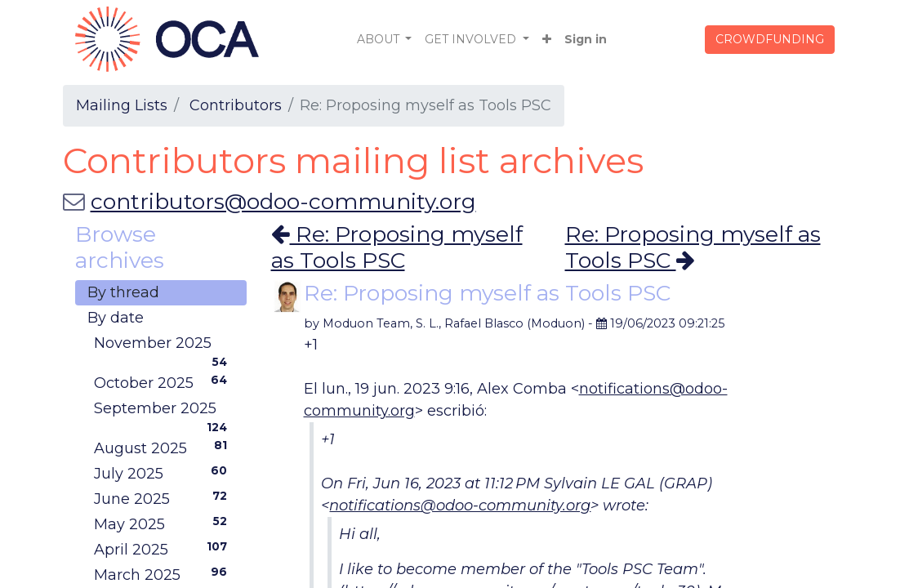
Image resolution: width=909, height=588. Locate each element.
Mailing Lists (122, 105)
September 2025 (164, 410)
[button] (547, 40)
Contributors (236, 105)
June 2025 (164, 498)
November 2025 (164, 345)
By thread (123, 292)
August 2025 (164, 448)
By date (116, 318)
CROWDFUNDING (770, 39)
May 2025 (164, 523)
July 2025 (164, 473)
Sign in (586, 39)
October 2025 (164, 382)
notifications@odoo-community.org (460, 506)
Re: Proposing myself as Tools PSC (397, 247)
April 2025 (164, 549)
